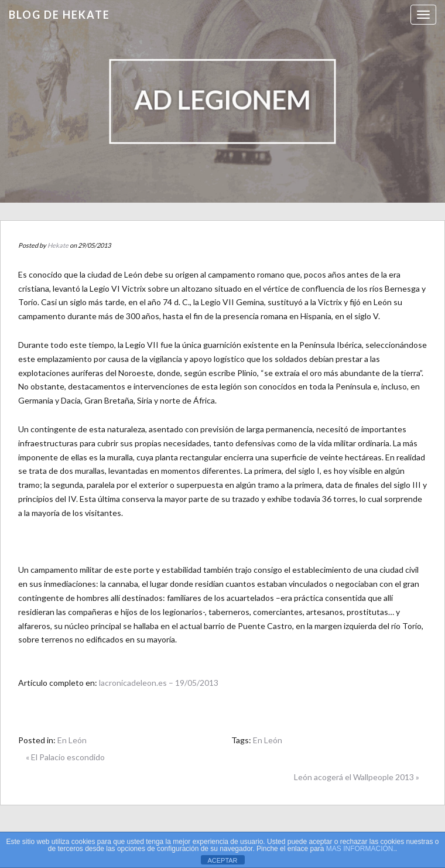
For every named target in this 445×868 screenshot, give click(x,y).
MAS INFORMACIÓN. (361, 849)
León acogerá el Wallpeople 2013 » (357, 777)
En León (72, 740)
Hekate (58, 245)
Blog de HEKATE (59, 15)
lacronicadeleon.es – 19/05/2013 (159, 683)
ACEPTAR (222, 860)
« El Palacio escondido (65, 757)
